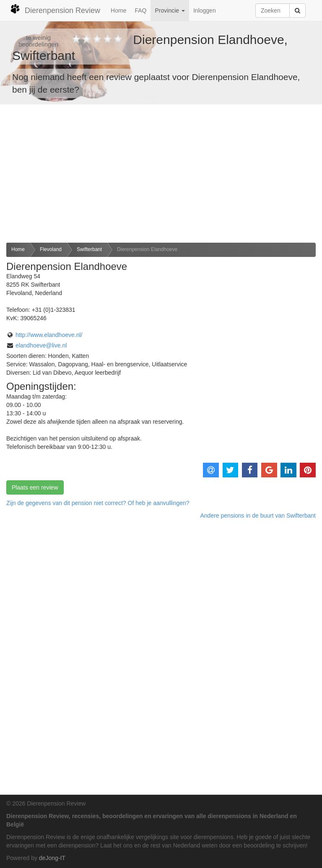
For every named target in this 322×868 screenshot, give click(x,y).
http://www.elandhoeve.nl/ (49, 335)
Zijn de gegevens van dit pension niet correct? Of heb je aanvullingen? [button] (98, 503)
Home (118, 10)
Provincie (170, 10)
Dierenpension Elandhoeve (147, 249)
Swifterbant (89, 249)
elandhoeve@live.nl (41, 345)
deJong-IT (52, 858)
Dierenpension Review (55, 9)
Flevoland (51, 249)
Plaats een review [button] (35, 487)
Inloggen (205, 10)
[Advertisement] (161, 174)
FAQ (140, 10)
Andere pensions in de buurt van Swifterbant (258, 516)
